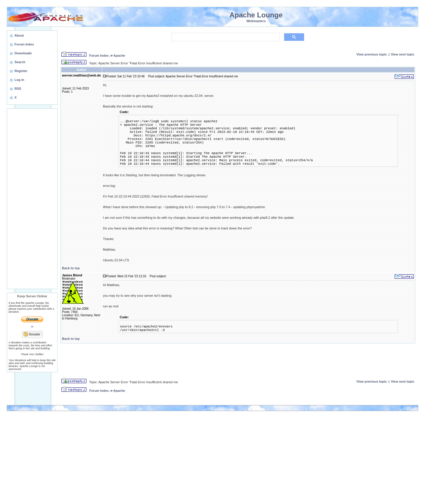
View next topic (403, 54)
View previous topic (372, 54)
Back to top (71, 268)
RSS (18, 89)
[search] (225, 37)
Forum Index (99, 56)
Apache (119, 56)
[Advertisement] (32, 199)
